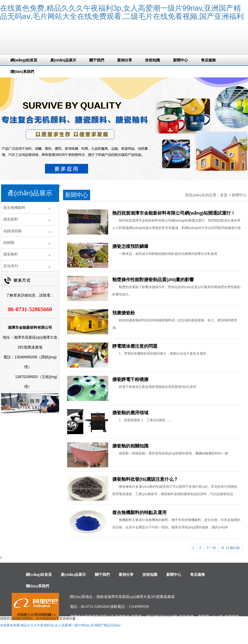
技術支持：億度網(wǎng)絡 (201, 616)
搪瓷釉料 (11, 254)
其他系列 (11, 266)
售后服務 (208, 60)
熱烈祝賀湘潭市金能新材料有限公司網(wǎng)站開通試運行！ (174, 213)
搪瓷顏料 (11, 219)
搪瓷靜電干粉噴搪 (130, 379)
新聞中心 (180, 60)
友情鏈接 (232, 616)
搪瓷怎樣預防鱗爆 (130, 246)
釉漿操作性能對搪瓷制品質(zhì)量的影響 (153, 280)
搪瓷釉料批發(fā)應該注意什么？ (145, 479)
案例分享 (125, 60)
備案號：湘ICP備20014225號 (154, 616)
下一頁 (211, 548)
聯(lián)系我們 (22, 72)
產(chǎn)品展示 (63, 60)
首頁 (224, 195)
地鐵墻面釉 (13, 231)
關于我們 (97, 60)
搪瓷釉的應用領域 (130, 413)
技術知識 (153, 60)
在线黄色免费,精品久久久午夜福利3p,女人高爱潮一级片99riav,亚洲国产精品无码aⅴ (60, 625)
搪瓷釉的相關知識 (130, 446)
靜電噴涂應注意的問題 (135, 346)
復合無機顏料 (14, 208)
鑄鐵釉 (9, 243)
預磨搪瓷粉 (124, 313)
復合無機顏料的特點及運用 (139, 512)
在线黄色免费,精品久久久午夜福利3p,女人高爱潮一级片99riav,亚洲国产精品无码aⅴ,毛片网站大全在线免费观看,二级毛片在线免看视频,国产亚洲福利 (122, 12)
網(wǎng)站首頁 (24, 60)
